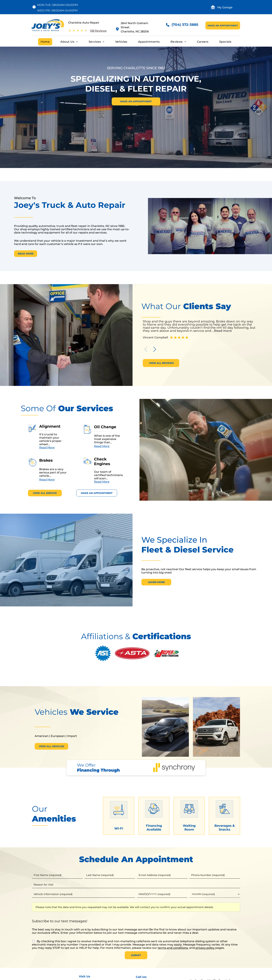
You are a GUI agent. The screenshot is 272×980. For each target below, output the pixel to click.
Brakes (46, 460)
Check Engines (102, 461)
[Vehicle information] (84, 894)
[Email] (162, 875)
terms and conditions (173, 948)
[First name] (57, 875)
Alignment (50, 426)
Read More (47, 448)
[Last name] (110, 875)
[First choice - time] (215, 894)
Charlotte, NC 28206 (135, 31)
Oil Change (105, 427)
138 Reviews (98, 31)
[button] (155, 349)
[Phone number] (215, 875)
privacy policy (205, 948)
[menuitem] (45, 42)
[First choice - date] (162, 894)
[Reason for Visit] (136, 885)
